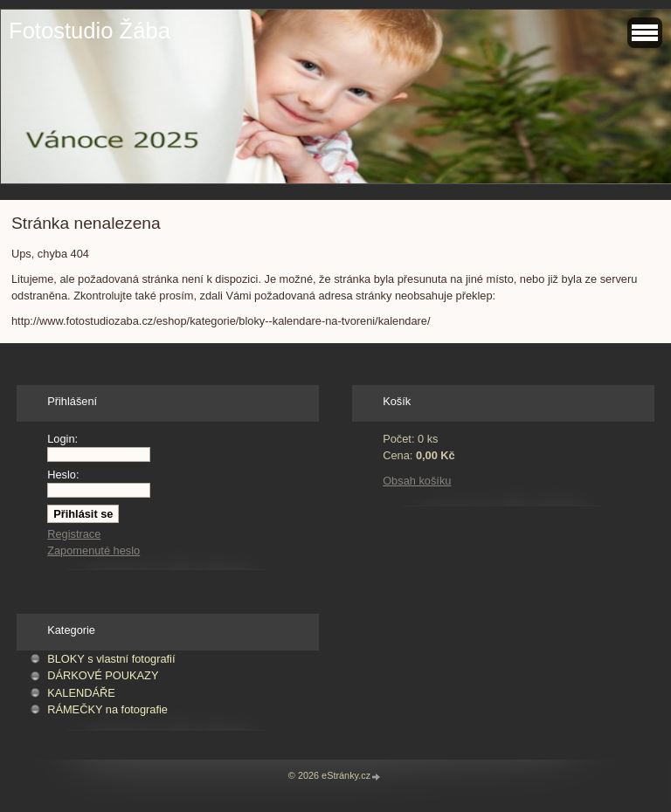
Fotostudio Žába (90, 31)
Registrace (74, 534)
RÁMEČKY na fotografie (107, 709)
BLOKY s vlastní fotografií (111, 659)
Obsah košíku (417, 481)
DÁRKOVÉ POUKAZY (103, 675)
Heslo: (63, 475)
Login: (62, 439)
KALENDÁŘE (81, 693)
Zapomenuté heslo (93, 551)
